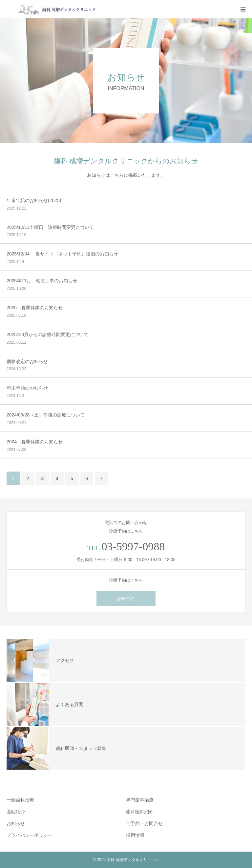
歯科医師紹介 (140, 812)
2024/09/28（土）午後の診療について (46, 415)
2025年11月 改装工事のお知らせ (42, 281)
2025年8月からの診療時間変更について (47, 334)
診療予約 (126, 599)
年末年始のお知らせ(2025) (34, 200)
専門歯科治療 (140, 800)
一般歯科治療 (20, 800)
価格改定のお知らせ (27, 361)
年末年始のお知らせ (27, 388)
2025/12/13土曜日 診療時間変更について (50, 227)
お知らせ (16, 823)
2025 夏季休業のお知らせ (35, 308)
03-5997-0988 (133, 546)
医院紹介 (16, 812)
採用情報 (135, 835)
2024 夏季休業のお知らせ (35, 442)
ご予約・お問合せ (144, 823)
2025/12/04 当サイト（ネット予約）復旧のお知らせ (62, 254)
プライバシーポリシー (30, 835)
